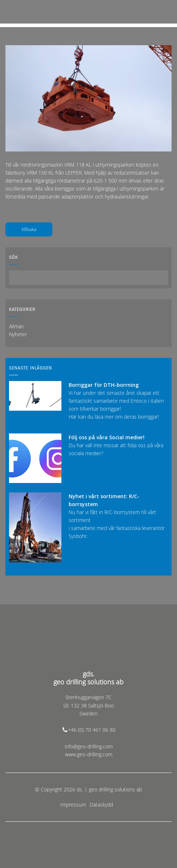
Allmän (16, 326)
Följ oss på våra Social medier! (107, 437)
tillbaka (29, 229)
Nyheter (18, 334)
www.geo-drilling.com (89, 754)
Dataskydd (101, 805)
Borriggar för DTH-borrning (104, 385)
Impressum (73, 805)
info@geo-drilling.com (89, 746)
